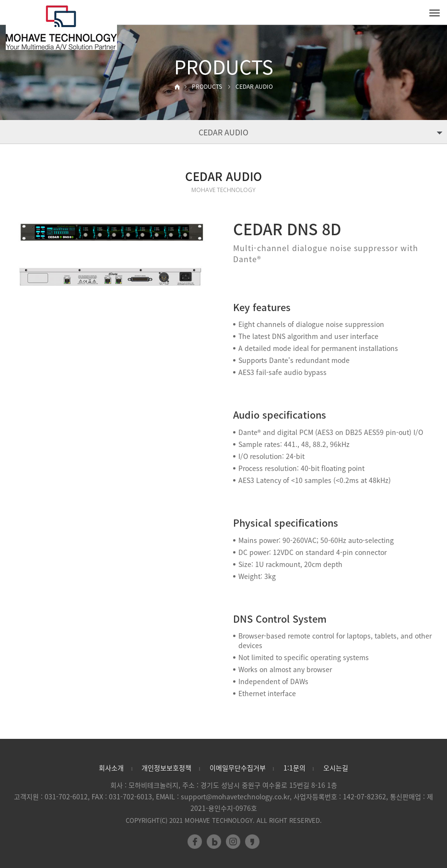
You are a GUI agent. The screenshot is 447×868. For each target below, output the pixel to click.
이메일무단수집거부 (238, 768)
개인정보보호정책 (166, 768)
